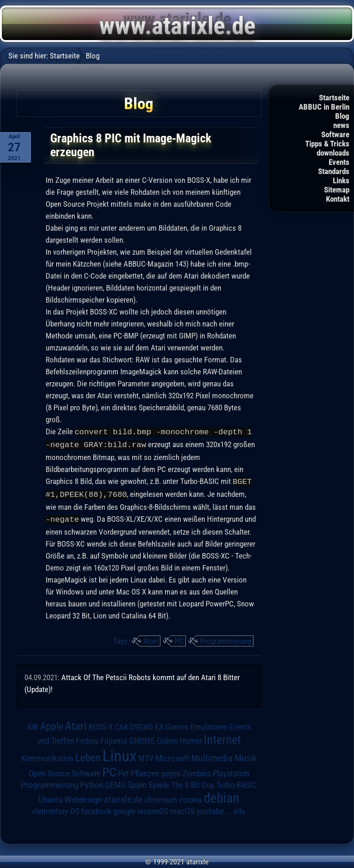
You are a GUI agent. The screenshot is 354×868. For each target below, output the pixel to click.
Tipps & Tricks (327, 144)
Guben (167, 739)
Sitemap (337, 190)
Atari (151, 639)
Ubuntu (50, 798)
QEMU (115, 783)
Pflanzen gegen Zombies (171, 771)
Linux (119, 753)
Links (341, 181)
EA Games (172, 725)
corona (191, 798)
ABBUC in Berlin (324, 107)
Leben (88, 755)
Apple (52, 724)
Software (335, 134)
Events (339, 162)
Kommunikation (47, 756)
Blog (342, 116)
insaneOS (153, 809)
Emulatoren (209, 725)
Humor (191, 739)
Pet (123, 771)
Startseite (334, 98)
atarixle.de (123, 797)
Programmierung (226, 639)
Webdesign (83, 798)
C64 (121, 725)
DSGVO (141, 725)
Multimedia (212, 756)
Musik (246, 756)
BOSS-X (101, 725)
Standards (334, 171)
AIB (32, 725)
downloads (333, 153)
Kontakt (338, 199)
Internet (222, 737)
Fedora (87, 738)
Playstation (231, 771)
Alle (239, 809)
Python (92, 783)
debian (221, 796)
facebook (96, 809)
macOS (182, 809)
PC (179, 639)
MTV (146, 756)
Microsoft (172, 756)
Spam (137, 783)
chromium (161, 798)
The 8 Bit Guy (193, 783)
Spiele (159, 783)
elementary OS (56, 809)
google (124, 809)
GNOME (142, 738)
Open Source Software (65, 771)
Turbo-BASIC (236, 783)
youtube (210, 809)
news (341, 125)
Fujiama (114, 738)
